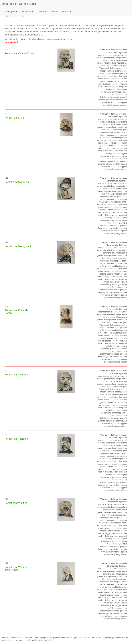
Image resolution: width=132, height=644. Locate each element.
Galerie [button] (42, 12)
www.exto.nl (30, 638)
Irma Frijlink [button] (11, 12)
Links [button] (54, 12)
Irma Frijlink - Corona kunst (19, 4)
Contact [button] (67, 12)
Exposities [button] (28, 12)
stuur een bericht (13, 42)
